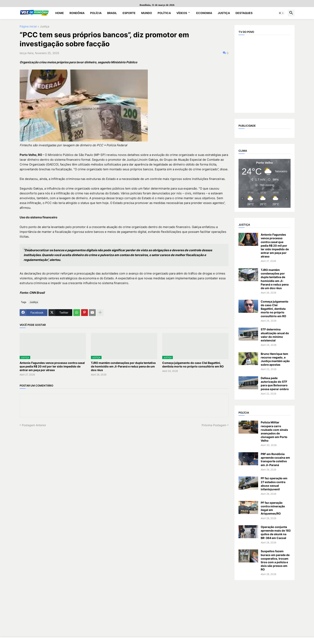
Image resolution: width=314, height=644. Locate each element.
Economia (204, 13)
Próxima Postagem (214, 425)
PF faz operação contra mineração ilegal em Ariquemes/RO (273, 508)
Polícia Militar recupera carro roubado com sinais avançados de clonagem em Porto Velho (274, 431)
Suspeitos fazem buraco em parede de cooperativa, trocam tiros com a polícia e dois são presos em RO (275, 560)
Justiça (224, 13)
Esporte (129, 13)
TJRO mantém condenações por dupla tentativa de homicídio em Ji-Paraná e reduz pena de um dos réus (123, 366)
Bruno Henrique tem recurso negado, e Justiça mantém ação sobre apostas (275, 359)
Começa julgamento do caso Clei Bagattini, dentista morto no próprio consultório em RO (193, 365)
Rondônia (77, 13)
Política (164, 13)
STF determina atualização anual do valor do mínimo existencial (275, 335)
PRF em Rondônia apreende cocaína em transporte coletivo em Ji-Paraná (275, 459)
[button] (281, 13)
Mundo (147, 13)
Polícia (96, 13)
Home (60, 13)
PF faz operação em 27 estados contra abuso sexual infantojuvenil (274, 484)
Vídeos (182, 13)
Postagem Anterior (34, 425)
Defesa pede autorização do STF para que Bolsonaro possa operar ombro (275, 384)
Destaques (244, 13)
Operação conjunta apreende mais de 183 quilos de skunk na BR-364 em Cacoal (276, 532)
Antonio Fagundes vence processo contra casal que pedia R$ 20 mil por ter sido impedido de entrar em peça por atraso (52, 366)
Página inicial (28, 27)
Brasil (112, 13)
